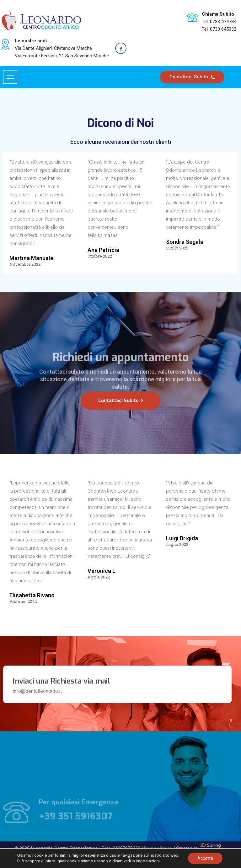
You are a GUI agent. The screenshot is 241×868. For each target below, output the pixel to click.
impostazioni (148, 861)
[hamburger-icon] (10, 77)
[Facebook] (121, 48)
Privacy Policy (158, 841)
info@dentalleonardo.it (37, 691)
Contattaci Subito (192, 77)
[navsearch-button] (232, 76)
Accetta (205, 858)
